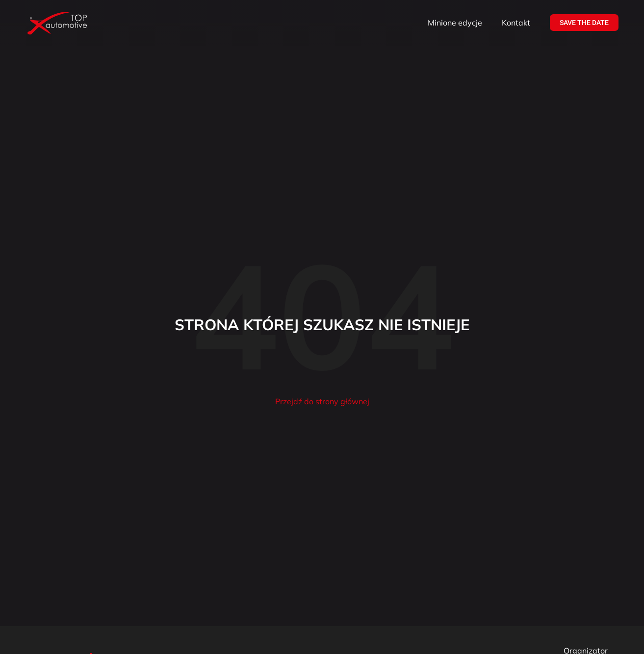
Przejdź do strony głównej (322, 401)
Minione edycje (455, 23)
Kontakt (516, 23)
